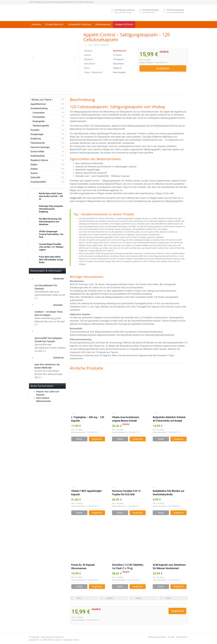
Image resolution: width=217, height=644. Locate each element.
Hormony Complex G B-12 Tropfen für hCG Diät (126, 493)
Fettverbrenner (38, 143)
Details (79, 439)
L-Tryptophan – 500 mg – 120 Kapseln (88, 419)
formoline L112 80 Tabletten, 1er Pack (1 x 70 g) (128, 567)
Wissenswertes (103, 24)
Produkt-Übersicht (54, 24)
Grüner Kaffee (37, 152)
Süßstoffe (35, 177)
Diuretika (35, 130)
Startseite (36, 24)
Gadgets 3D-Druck (124, 24)
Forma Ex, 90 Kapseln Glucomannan (83, 567)
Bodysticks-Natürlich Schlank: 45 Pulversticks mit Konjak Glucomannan (169, 419)
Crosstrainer (39, 113)
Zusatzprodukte (38, 182)
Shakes (34, 169)
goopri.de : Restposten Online (66, 640)
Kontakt (171, 637)
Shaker (34, 165)
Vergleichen (163, 68)
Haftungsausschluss (157, 637)
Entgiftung (36, 139)
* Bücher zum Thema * (42, 100)
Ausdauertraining (39, 108)
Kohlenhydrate (38, 156)
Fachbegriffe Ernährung (79, 24)
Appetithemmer (120, 51)
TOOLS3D (47, 640)
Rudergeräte (39, 121)
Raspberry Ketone (39, 160)
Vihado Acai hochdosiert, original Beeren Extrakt (126, 419)
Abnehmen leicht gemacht (52, 637)
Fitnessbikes (39, 117)
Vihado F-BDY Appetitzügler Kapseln (87, 493)
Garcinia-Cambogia (40, 147)
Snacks (34, 173)
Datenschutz (182, 637)
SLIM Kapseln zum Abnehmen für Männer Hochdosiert (169, 567)
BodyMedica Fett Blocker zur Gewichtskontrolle (168, 493)
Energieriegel (37, 134)
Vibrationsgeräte (41, 126)
